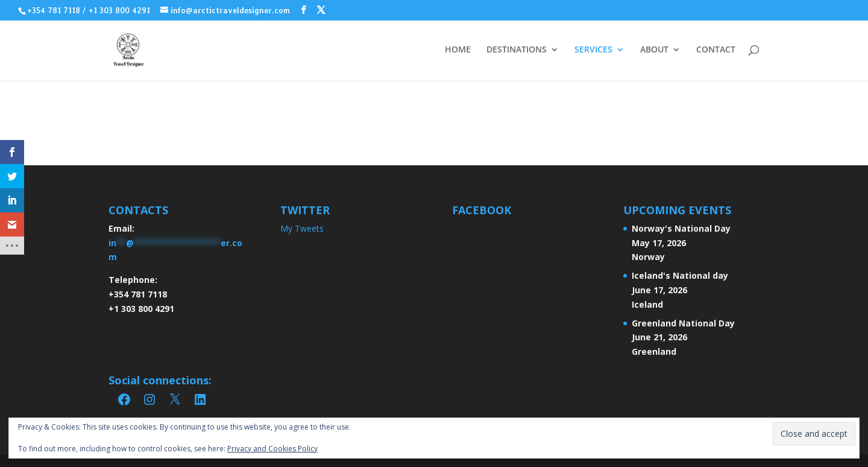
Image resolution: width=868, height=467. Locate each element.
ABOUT (654, 50)
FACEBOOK (482, 210)
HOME (458, 50)
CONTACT (716, 50)
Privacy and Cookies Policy (272, 449)
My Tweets (302, 228)
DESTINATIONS (517, 50)
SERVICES (593, 50)
